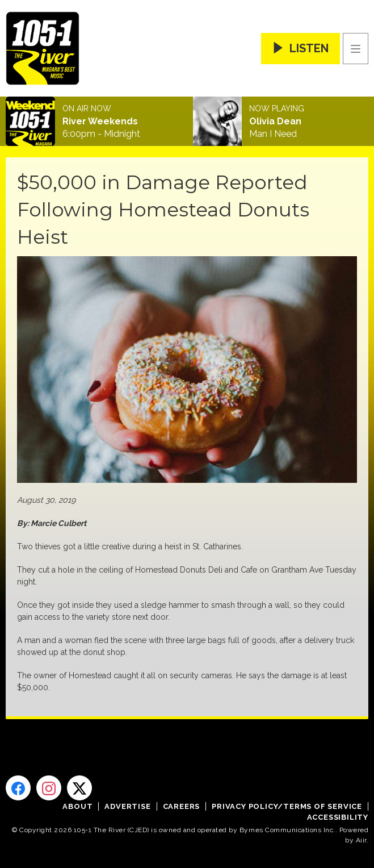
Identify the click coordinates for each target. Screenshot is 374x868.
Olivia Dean (275, 122)
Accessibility (338, 817)
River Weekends (100, 122)
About (77, 806)
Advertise (127, 806)
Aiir (361, 840)
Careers (182, 806)
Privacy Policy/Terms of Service (287, 806)
